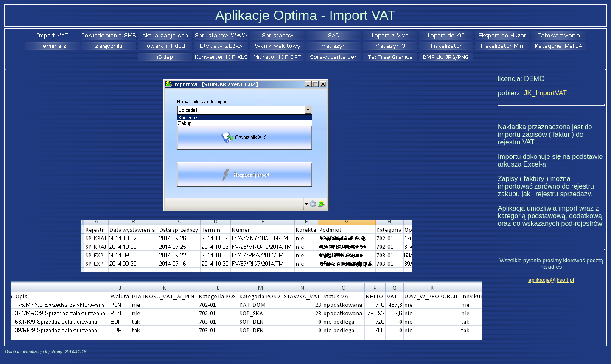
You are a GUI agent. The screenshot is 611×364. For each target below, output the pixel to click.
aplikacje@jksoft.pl (551, 280)
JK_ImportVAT (545, 93)
